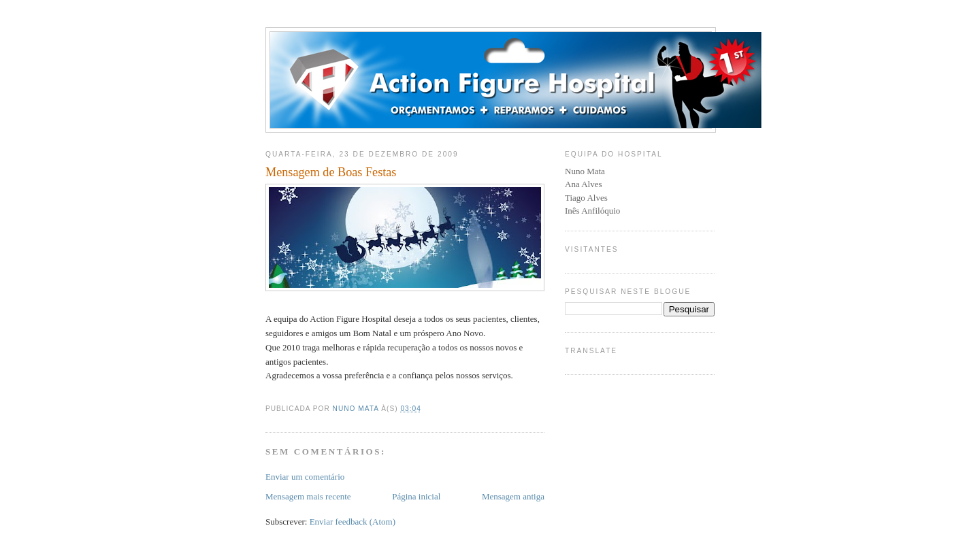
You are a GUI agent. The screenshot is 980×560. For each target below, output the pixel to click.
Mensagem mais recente (308, 496)
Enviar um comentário (305, 477)
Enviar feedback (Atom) (353, 522)
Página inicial (416, 496)
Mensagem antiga (513, 496)
